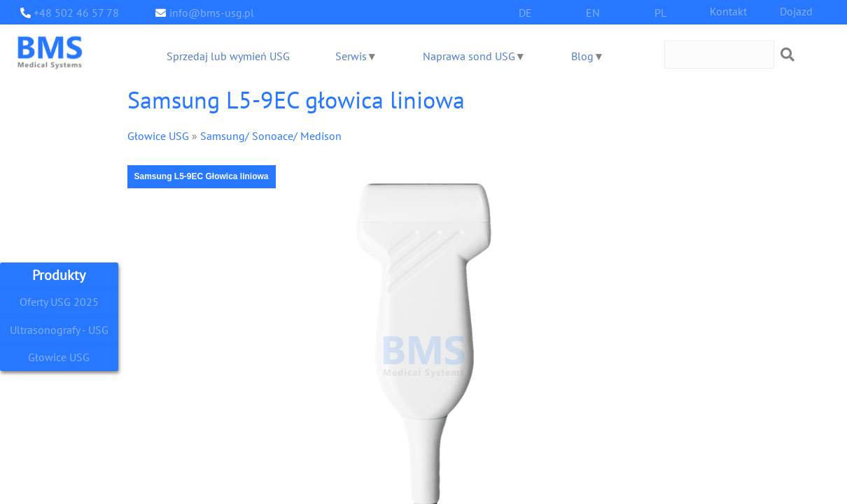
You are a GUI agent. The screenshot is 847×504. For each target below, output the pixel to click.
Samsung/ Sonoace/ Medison (260, 135)
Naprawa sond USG (468, 56)
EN (593, 12)
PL (661, 12)
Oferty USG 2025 (59, 301)
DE (525, 12)
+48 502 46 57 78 (72, 12)
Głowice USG (59, 357)
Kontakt (729, 11)
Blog (581, 56)
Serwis (349, 56)
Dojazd (796, 11)
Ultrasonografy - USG (59, 329)
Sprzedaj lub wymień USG (227, 56)
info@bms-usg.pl (208, 12)
